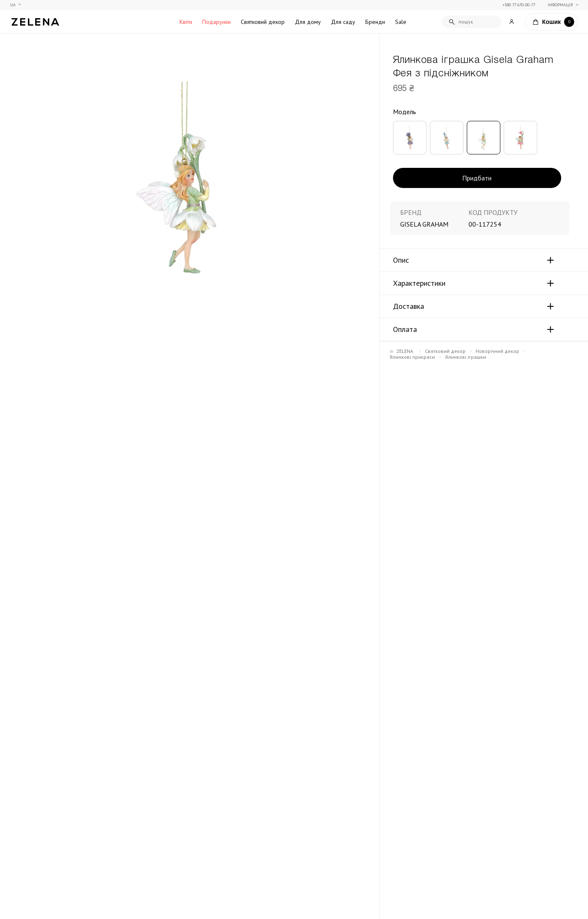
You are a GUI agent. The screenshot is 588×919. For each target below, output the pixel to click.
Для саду (343, 22)
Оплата (405, 329)
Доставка (408, 306)
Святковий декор (263, 22)
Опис (401, 260)
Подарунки (216, 22)
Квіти (186, 22)
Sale (401, 22)
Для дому (308, 22)
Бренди (375, 22)
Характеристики (419, 283)
